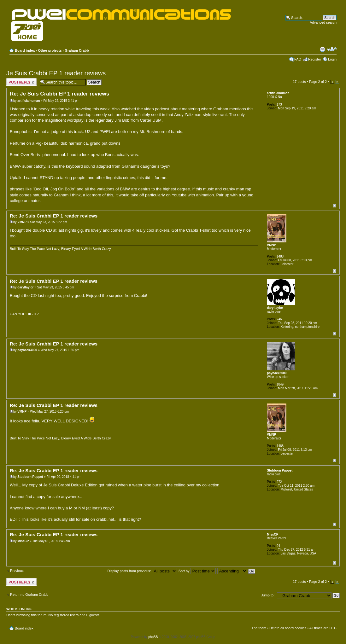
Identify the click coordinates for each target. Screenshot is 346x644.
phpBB (153, 637)
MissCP (23, 541)
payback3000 (27, 350)
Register (315, 59)
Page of (318, 82)
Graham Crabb (77, 50)
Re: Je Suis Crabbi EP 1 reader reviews (59, 94)
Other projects (50, 50)
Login (332, 59)
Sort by (197, 571)
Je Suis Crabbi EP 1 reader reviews (56, 73)
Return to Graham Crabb (29, 595)
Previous (17, 571)
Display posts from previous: (142, 571)
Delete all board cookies (288, 628)
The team (259, 628)
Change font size (332, 49)
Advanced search (323, 22)
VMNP (22, 222)
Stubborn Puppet (30, 477)
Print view (322, 49)
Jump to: (268, 595)
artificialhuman (29, 101)
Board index (25, 50)
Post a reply (21, 82)
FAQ (298, 59)
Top (334, 206)
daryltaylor (25, 287)
